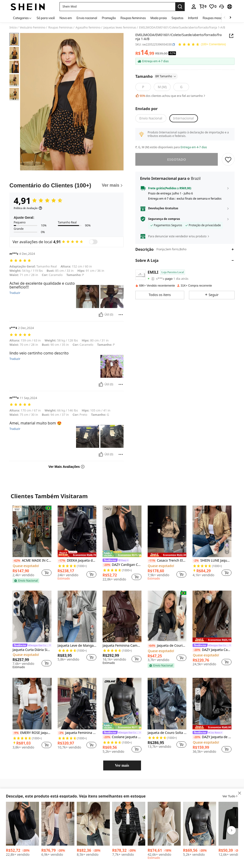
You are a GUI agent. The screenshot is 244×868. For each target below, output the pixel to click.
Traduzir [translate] (15, 293)
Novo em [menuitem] (66, 18)
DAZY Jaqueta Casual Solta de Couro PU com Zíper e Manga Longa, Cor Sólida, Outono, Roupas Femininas (212, 650)
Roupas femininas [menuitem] (133, 18)
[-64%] (152, 646)
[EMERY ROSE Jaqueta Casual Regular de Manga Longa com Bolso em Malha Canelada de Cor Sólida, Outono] (58, 824)
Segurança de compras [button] (164, 219)
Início (13, 28)
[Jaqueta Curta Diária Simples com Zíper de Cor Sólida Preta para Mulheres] (32, 616)
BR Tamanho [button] (166, 76)
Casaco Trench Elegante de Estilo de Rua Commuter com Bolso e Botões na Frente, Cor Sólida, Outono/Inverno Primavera (167, 561)
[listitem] (32, 544)
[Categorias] (22, 18)
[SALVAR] (228, 159)
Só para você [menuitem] (46, 18)
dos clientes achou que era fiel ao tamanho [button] (171, 96)
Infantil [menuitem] (193, 18)
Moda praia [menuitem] (159, 18)
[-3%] (61, 733)
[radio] (143, 87)
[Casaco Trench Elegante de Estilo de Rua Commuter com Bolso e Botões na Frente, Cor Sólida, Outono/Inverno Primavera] (167, 531)
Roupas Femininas (61, 28)
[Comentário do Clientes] (66, 185)
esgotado (177, 159)
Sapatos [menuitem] (177, 18)
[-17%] (62, 561)
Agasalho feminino (88, 28)
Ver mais (122, 765)
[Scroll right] (230, 18)
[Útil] (101, 315)
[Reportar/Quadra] (121, 315)
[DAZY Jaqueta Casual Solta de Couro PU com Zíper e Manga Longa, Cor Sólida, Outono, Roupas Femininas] (212, 616)
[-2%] (196, 561)
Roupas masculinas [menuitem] (216, 18)
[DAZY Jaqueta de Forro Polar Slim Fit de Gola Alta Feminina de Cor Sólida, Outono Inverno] (164, 824)
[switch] (93, 242)
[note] (26, 581)
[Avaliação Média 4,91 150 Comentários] (202, 45)
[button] (222, 7)
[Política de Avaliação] (28, 208)
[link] (203, 6)
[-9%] (16, 733)
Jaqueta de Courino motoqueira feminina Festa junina (167, 646)
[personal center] (194, 7)
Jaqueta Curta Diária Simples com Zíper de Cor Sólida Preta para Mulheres (32, 650)
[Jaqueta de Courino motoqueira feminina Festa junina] (167, 616)
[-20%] (107, 565)
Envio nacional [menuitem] (87, 18)
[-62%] (17, 561)
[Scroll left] (225, 18)
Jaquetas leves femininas (120, 28)
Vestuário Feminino (32, 28)
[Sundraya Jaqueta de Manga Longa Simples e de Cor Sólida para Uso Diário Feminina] (93, 824)
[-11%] (152, 561)
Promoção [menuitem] (109, 18)
